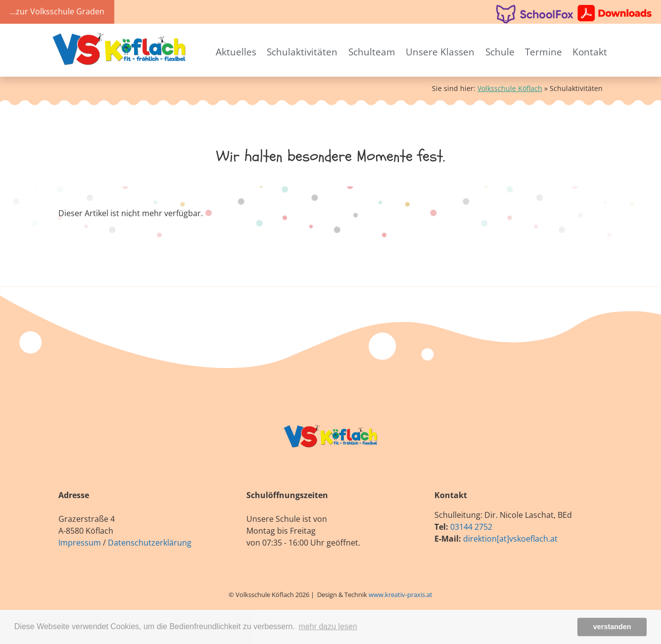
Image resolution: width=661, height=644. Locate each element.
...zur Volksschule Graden (57, 11)
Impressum (80, 543)
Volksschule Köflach (510, 88)
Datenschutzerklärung (150, 543)
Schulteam (372, 52)
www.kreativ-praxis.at (401, 595)
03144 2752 (471, 527)
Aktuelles (236, 52)
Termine (543, 52)
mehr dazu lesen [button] (328, 626)
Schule (500, 52)
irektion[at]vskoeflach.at (513, 539)
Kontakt (590, 52)
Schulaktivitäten (302, 52)
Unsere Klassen (440, 52)
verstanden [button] (612, 627)
